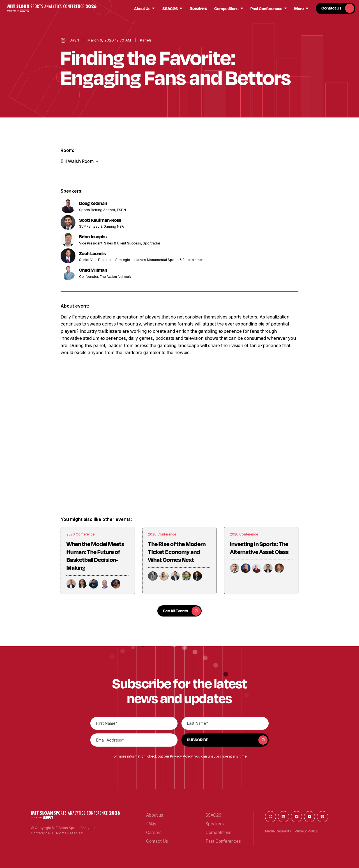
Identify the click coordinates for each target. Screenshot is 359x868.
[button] (52, 8)
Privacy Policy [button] (181, 756)
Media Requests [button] (278, 831)
